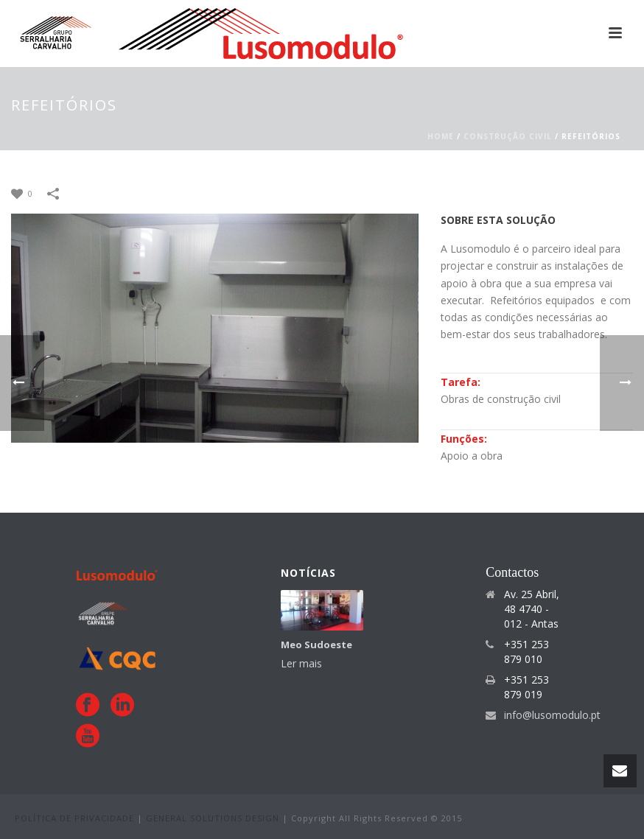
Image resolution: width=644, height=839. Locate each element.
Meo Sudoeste (316, 645)
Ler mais (301, 663)
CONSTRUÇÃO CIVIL (508, 136)
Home (441, 136)
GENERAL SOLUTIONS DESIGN (214, 818)
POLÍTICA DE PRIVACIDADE (76, 818)
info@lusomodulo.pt (552, 715)
